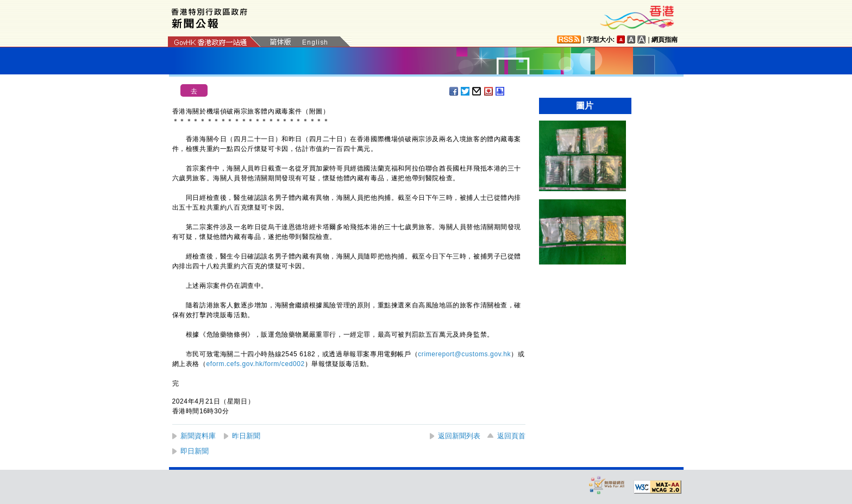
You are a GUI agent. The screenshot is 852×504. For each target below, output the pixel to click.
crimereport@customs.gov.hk (464, 354)
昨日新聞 (246, 436)
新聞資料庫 (198, 436)
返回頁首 (511, 436)
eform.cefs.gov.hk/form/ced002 (256, 364)
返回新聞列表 (459, 436)
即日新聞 (195, 451)
